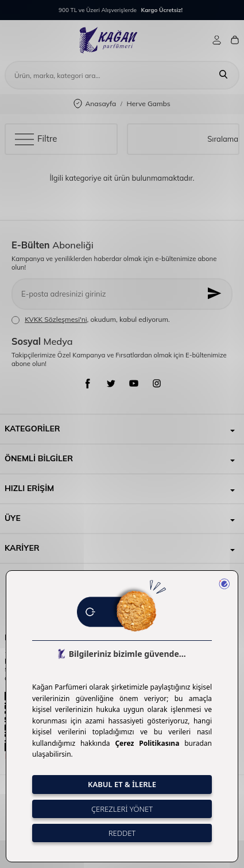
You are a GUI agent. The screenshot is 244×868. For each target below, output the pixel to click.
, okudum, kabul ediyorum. (91, 320)
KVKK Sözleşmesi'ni (56, 319)
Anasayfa (95, 104)
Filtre (36, 139)
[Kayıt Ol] (215, 294)
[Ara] (223, 75)
